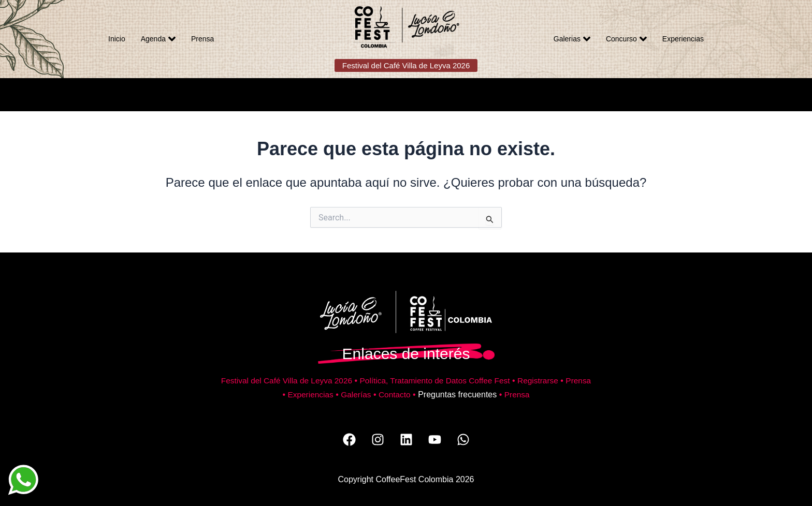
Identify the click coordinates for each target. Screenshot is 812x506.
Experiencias (683, 39)
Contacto (410, 395)
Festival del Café (260, 381)
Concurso (626, 39)
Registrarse (557, 381)
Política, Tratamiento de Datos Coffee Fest (450, 381)
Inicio (117, 39)
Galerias (572, 39)
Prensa (202, 39)
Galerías (370, 395)
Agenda (158, 39)
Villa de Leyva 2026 (329, 381)
